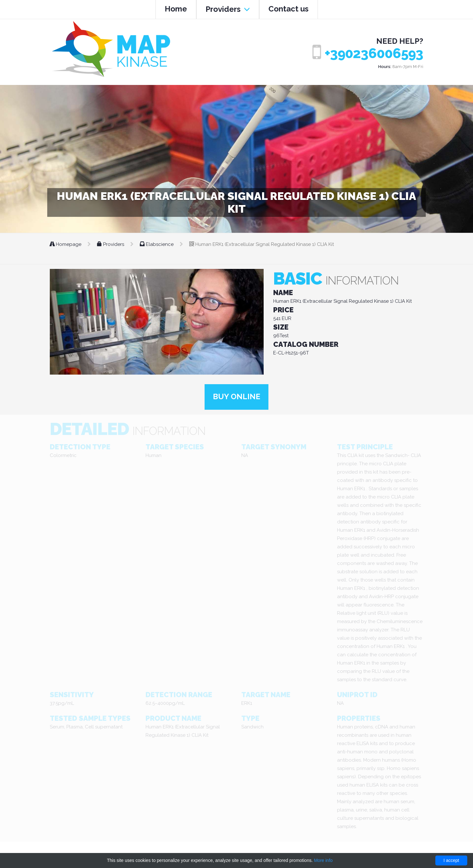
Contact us (289, 9)
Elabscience (157, 244)
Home (176, 9)
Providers (228, 9)
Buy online (236, 397)
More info (323, 860)
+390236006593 (374, 53)
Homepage (66, 244)
